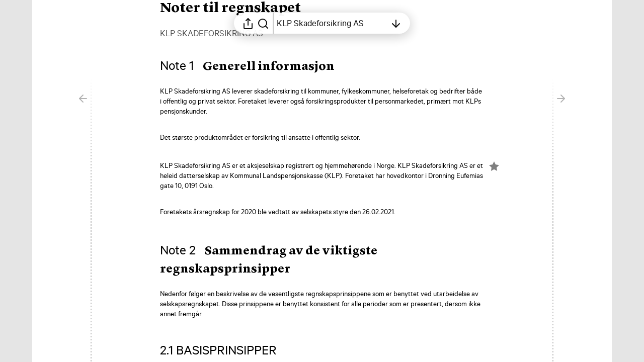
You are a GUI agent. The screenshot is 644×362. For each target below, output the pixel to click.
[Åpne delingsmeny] (248, 23)
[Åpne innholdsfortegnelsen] (332, 23)
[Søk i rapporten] (263, 23)
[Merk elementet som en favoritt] (494, 166)
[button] (255, 67)
